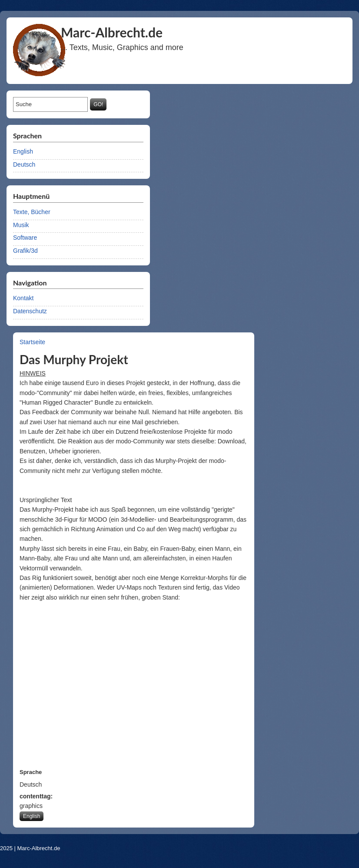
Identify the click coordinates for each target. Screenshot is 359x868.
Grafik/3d (25, 251)
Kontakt (23, 298)
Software (25, 238)
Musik (21, 225)
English (23, 151)
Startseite (32, 342)
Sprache (31, 772)
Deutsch (24, 164)
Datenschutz (30, 311)
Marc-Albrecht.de (39, 848)
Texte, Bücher (32, 212)
